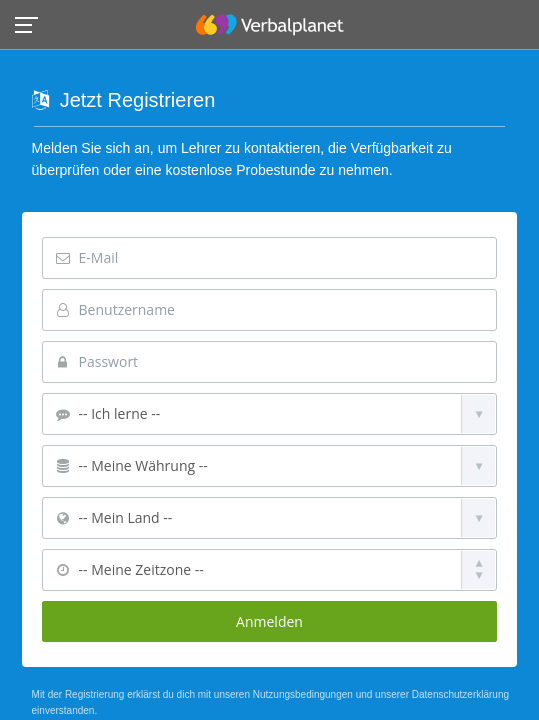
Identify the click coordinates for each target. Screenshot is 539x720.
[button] (32, 23)
